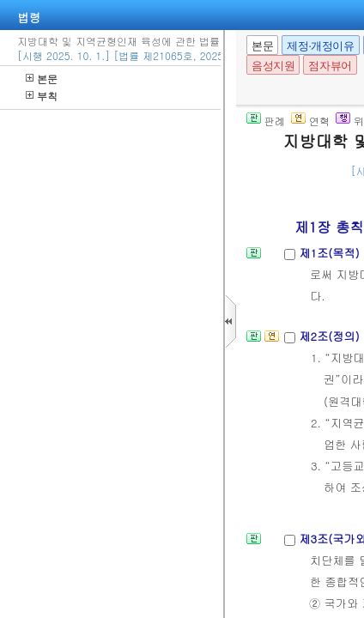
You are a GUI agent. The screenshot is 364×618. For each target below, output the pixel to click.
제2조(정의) (331, 336)
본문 (42, 79)
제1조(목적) (331, 253)
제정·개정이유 (320, 46)
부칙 (42, 96)
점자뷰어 (330, 66)
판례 (266, 121)
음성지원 (273, 66)
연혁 (310, 121)
